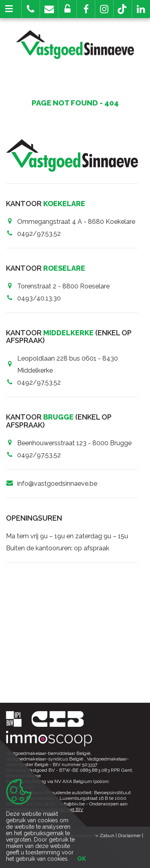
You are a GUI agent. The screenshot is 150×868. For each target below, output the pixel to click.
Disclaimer (129, 836)
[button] (86, 9)
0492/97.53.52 (39, 234)
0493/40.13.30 (39, 298)
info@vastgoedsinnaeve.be (57, 484)
